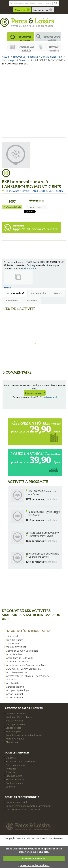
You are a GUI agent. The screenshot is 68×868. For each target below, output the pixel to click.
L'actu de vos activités (26, 48)
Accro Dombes (14, 654)
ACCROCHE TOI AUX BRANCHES (24, 669)
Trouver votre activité (52, 38)
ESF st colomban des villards (42, 554)
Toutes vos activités (25, 38)
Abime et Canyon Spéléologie (22, 651)
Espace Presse (14, 728)
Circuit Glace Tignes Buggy (44, 512)
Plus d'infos (30, 268)
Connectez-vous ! (35, 393)
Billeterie (11, 787)
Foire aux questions (17, 765)
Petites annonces (15, 779)
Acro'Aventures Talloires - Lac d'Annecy (28, 676)
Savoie (23, 60)
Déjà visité (31, 301)
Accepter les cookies (34, 858)
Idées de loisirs (14, 776)
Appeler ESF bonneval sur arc (35, 228)
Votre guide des (21, 26)
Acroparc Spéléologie (18, 690)
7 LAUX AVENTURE (16, 647)
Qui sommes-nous (16, 713)
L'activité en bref (15, 293)
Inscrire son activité (16, 802)
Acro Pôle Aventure (17, 672)
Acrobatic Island (15, 687)
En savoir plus (39, 293)
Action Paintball (15, 694)
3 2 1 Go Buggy (14, 640)
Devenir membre (54, 48)
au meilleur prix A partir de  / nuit (36, 428)
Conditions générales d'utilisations (25, 735)
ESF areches (36, 491)
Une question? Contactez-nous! (23, 809)
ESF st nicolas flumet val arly (42, 533)
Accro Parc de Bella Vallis (20, 658)
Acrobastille (13, 683)
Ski (61, 57)
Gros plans (12, 772)
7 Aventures (13, 643)
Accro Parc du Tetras (18, 661)
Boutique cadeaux (16, 783)
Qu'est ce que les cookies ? (34, 865)
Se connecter (41, 10)
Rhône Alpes (9, 60)
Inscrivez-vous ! (49, 397)
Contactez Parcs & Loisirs (19, 717)
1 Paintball (12, 636)
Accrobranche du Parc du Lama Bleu (26, 665)
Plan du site (12, 742)
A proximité (12, 301)
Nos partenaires (15, 721)
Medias (58, 293)
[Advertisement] (34, 102)
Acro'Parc (11, 679)
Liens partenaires (15, 724)
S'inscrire (20, 10)
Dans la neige (49, 57)
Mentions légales (15, 739)
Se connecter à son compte (21, 761)
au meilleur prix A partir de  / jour (36, 459)
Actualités (11, 769)
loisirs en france (43, 26)
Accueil (6, 57)
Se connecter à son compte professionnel (28, 806)
